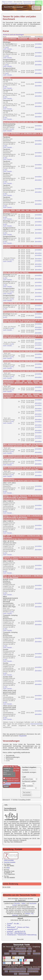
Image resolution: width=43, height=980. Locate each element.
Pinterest (26, 963)
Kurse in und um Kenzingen (14, 35)
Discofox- (17, 903)
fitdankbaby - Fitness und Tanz (18, 927)
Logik (24, 777)
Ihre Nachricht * (10, 775)
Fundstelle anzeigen (29, 772)
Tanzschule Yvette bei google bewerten (15, 969)
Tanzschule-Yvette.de (31, 2)
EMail (8, 868)
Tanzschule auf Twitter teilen (17, 971)
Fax (32, 914)
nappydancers (12, 929)
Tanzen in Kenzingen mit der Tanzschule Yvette (20, 3)
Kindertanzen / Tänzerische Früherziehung (22, 935)
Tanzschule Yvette (21, 949)
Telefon (28, 914)
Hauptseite (23, 736)
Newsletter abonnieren (12, 780)
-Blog (7, 957)
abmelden (38, 47)
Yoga (9, 925)
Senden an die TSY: (11, 766)
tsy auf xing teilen (24, 974)
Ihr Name (16, 771)
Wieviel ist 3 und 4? (13, 782)
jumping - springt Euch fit (16, 931)
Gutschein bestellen (10, 862)
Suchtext (26, 767)
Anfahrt (29, 951)
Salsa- (24, 903)
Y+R (19, 967)
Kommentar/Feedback (10, 960)
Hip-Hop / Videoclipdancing (16, 933)
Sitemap (7, 954)
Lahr (7, 47)
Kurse (30, 949)
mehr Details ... (8, 49)
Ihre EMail (16, 768)
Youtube (17, 963)
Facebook (7, 963)
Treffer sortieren (28, 786)
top (12, 949)
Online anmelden (11, 860)
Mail (34, 951)
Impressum (22, 954)
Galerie (14, 954)
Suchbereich (26, 781)
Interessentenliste (36, 724)
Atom (23, 958)
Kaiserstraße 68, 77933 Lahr (18, 951)
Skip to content (7, 2)
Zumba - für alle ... (14, 924)
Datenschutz (37, 954)
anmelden (38, 44)
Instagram (29, 960)
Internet (15, 915)
